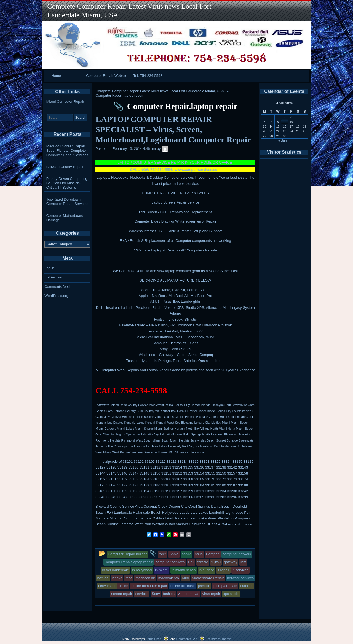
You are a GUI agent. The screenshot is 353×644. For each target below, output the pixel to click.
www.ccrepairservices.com (197, 170)
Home (56, 76)
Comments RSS (187, 639)
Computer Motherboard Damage (65, 218)
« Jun (283, 141)
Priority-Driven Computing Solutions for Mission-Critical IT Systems (67, 183)
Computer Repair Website (107, 76)
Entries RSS (154, 639)
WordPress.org (56, 296)
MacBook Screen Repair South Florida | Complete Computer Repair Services (67, 151)
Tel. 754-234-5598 (148, 76)
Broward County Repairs (66, 167)
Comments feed (57, 287)
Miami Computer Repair (65, 102)
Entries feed (54, 277)
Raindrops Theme (219, 639)
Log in (49, 268)
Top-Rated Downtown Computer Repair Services (67, 201)
